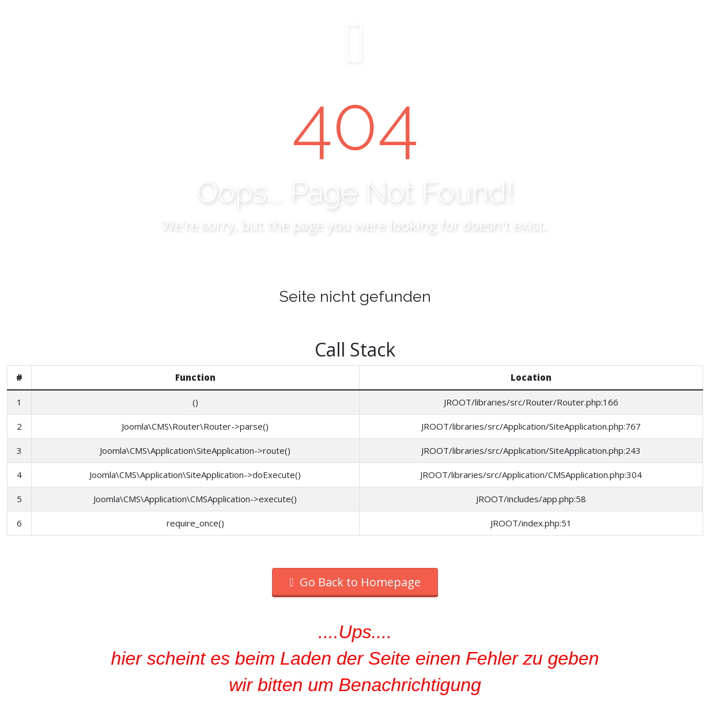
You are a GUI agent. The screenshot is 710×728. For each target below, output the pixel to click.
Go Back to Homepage (355, 582)
